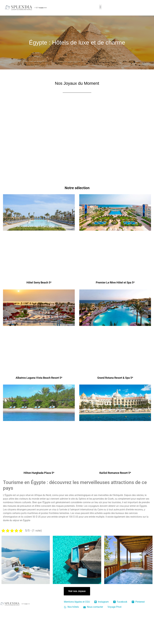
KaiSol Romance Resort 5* (115, 473)
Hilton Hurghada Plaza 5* (39, 473)
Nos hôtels (71, 607)
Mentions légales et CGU (77, 602)
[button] (100, 7)
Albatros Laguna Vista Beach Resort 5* (39, 378)
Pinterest (138, 602)
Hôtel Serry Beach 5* (39, 282)
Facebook (120, 602)
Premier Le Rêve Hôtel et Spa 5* (115, 282)
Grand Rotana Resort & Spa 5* (115, 378)
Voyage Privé (114, 607)
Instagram (102, 602)
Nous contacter (93, 607)
